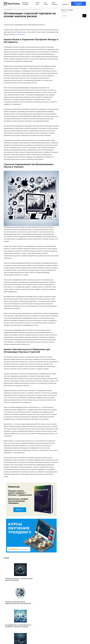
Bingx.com (50, 613)
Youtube (71, 613)
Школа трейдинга (55, 3)
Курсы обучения (30, 609)
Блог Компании (30, 625)
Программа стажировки (25, 3)
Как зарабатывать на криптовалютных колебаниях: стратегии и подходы (39, 584)
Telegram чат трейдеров (76, 606)
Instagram (72, 618)
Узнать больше (20, 34)
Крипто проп (38, 3)
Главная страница (8, 10)
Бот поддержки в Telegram (34, 623)
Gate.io (49, 618)
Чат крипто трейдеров (75, 609)
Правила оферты (30, 616)
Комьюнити (65, 4)
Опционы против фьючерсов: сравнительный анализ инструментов (25, 583)
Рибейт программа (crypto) (56, 606)
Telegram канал (74, 611)
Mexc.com (50, 620)
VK (69, 616)
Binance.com (51, 616)
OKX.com (50, 611)
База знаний (46, 3)
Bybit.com (50, 609)
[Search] (84, 16)
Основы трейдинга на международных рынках (53, 581)
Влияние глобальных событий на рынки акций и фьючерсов (10, 582)
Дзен (70, 620)
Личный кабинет (78, 4)
